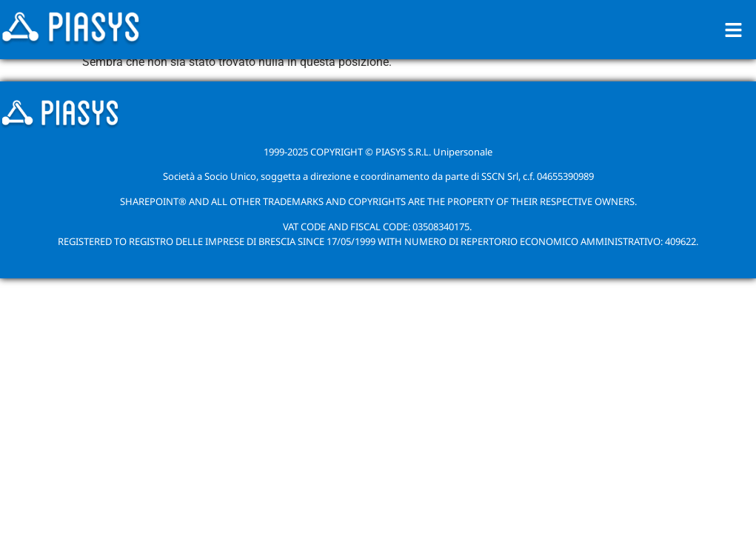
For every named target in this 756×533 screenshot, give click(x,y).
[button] (734, 30)
